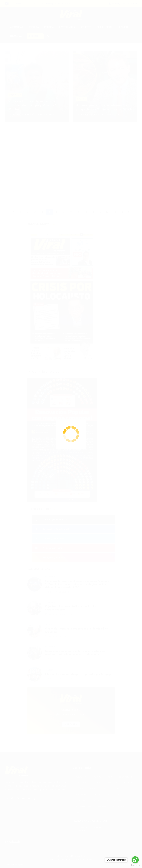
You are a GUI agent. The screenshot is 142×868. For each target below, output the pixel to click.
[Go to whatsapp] (135, 860)
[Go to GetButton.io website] (135, 865)
